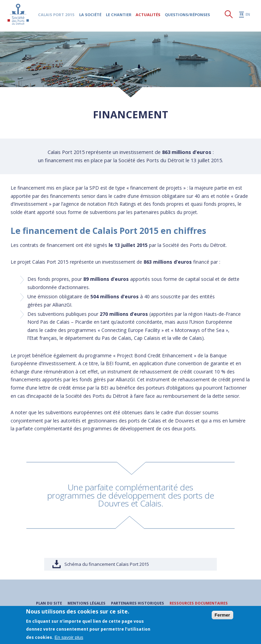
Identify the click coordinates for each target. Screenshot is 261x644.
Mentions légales (84, 603)
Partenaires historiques (137, 603)
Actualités (149, 16)
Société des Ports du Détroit (19, 15)
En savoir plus (69, 637)
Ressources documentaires (201, 603)
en (248, 16)
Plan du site (46, 603)
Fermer (222, 615)
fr (242, 16)
